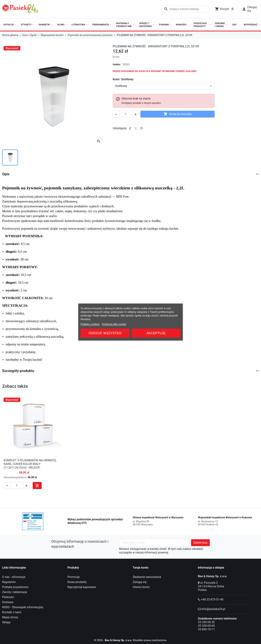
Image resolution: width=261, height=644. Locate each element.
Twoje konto (141, 568)
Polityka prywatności (15, 587)
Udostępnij (130, 128)
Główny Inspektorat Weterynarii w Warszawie (158, 517)
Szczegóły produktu (18, 371)
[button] (249, 9)
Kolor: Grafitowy (123, 79)
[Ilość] (126, 114)
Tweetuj (136, 128)
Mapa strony (10, 617)
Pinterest (141, 128)
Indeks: (117, 64)
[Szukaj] (186, 9)
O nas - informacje (14, 577)
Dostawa (8, 602)
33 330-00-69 (206, 626)
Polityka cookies (90, 324)
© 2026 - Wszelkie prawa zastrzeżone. (131, 640)
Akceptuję (156, 333)
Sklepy (6, 622)
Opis (6, 174)
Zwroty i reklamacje (15, 592)
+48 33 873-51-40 (212, 599)
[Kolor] (164, 86)
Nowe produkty (77, 582)
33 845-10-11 (206, 629)
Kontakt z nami (12, 612)
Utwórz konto (141, 587)
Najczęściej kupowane (82, 587)
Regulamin (9, 582)
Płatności (8, 597)
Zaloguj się (140, 582)
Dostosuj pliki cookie (114, 324)
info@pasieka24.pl (213, 609)
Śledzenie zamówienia (147, 577)
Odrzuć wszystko (105, 333)
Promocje (74, 577)
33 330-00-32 (206, 622)
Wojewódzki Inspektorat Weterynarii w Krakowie (225, 517)
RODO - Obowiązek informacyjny (23, 607)
